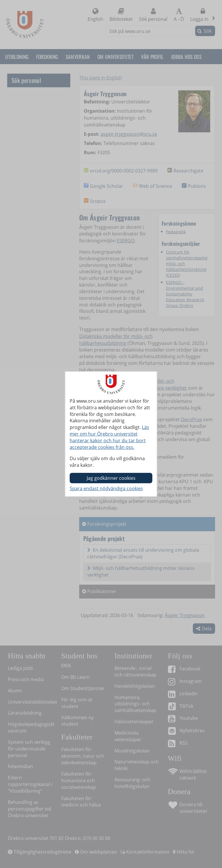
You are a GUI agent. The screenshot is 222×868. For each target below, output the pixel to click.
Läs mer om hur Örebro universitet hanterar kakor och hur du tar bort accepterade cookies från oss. (109, 437)
